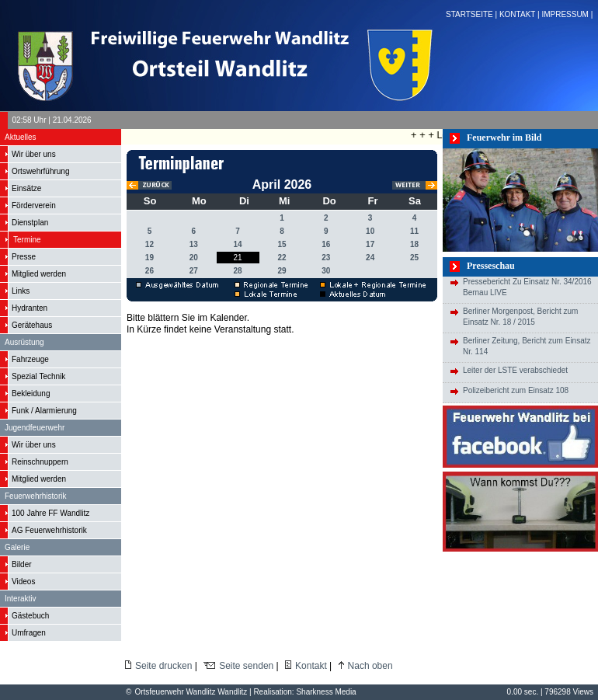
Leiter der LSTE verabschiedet (515, 370)
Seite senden (246, 666)
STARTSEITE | (473, 14)
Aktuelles (21, 137)
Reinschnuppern (40, 462)
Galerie (17, 547)
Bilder (22, 564)
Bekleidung (31, 394)
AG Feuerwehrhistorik (49, 530)
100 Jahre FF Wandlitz (50, 513)
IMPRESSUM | (568, 14)
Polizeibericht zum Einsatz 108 (516, 390)
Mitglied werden (39, 274)
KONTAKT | (520, 14)
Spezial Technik (38, 376)
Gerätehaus (32, 325)
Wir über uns (34, 154)
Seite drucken (163, 666)
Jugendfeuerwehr (35, 428)
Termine (27, 240)
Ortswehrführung (40, 171)
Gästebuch (30, 616)
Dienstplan (30, 223)
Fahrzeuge (30, 359)
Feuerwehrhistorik (35, 496)
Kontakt (311, 666)
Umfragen (29, 633)
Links (21, 291)
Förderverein (34, 205)
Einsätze (26, 188)
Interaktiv (21, 599)
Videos (23, 582)
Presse (24, 257)
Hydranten (30, 308)
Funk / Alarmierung (44, 411)
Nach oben (370, 666)
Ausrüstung (24, 342)
